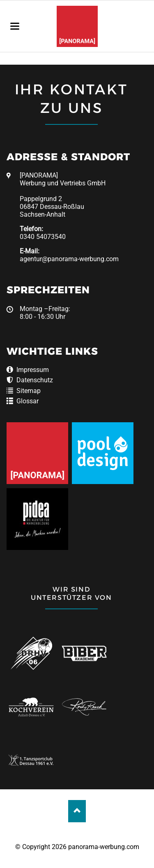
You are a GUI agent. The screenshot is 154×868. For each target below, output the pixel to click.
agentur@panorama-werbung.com (69, 259)
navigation (15, 26)
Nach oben (77, 811)
